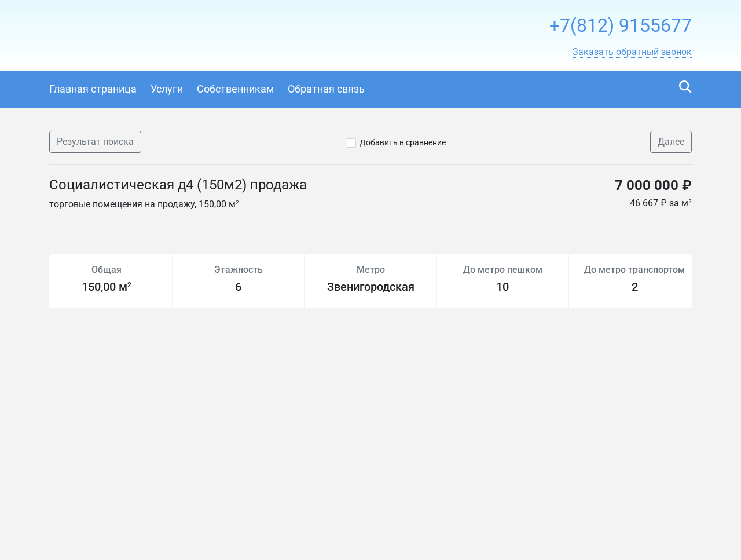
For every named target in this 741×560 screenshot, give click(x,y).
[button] (632, 52)
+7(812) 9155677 (621, 25)
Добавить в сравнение (403, 142)
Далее (671, 142)
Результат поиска (95, 142)
